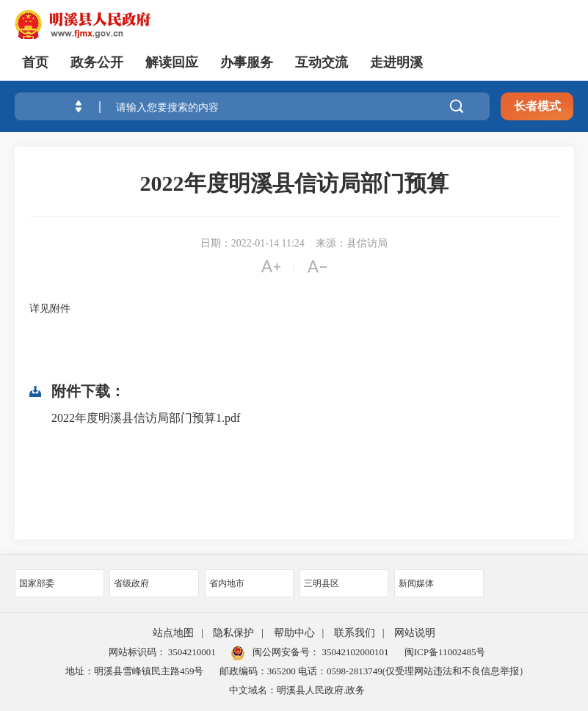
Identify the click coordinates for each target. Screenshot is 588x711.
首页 (35, 62)
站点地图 (173, 633)
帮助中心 (294, 633)
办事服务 (247, 62)
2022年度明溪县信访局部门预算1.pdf (146, 418)
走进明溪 (396, 62)
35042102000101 (354, 652)
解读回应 (172, 62)
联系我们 (355, 633)
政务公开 (97, 62)
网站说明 (415, 633)
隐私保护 (233, 633)
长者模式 (537, 106)
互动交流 (322, 62)
